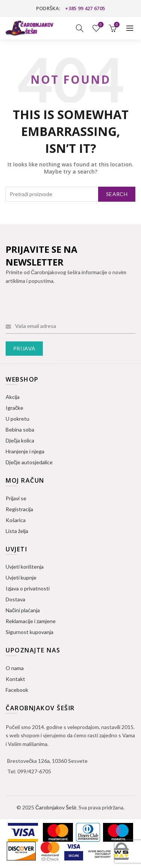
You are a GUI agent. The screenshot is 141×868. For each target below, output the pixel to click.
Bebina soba (20, 429)
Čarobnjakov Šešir (56, 807)
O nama (15, 668)
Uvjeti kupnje (21, 577)
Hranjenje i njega (25, 451)
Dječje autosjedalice (29, 462)
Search (117, 194)
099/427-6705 (34, 771)
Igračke (14, 408)
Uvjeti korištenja (25, 567)
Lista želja (100, 25)
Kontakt (15, 679)
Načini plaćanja (23, 610)
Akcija (13, 397)
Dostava (15, 599)
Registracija (19, 509)
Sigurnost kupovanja (30, 632)
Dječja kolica (20, 440)
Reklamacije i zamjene (31, 621)
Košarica (16, 520)
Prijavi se (16, 498)
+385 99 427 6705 (85, 8)
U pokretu (17, 419)
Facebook (17, 690)
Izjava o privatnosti (28, 588)
